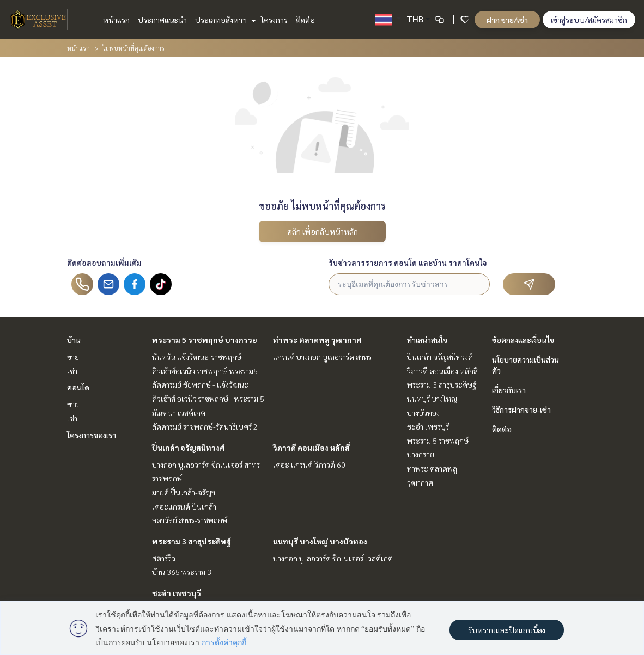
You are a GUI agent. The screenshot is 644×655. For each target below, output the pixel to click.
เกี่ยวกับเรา (509, 390)
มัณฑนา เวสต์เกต (179, 413)
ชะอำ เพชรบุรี (177, 593)
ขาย (73, 357)
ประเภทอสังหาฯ (224, 20)
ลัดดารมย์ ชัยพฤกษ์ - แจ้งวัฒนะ (200, 384)
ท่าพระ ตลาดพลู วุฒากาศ (317, 340)
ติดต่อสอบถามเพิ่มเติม (104, 262)
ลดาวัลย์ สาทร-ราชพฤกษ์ (190, 520)
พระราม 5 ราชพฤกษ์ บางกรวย (205, 340)
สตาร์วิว (164, 558)
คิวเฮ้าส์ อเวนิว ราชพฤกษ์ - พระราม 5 (208, 399)
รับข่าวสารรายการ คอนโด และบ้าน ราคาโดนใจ (408, 262)
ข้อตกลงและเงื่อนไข (523, 340)
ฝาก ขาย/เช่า (507, 20)
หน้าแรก (116, 20)
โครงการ (274, 20)
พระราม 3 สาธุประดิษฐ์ (192, 541)
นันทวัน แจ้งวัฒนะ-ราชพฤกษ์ (197, 357)
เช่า (72, 371)
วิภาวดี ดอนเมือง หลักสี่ (311, 448)
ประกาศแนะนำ (162, 20)
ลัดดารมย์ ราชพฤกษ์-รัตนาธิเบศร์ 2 (205, 426)
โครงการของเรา (92, 435)
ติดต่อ (305, 20)
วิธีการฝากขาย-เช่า (521, 409)
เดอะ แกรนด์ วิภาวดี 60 (309, 464)
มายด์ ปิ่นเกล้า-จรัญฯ (184, 492)
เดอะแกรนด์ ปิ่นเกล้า (184, 506)
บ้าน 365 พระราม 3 (182, 572)
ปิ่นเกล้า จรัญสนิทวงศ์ (189, 448)
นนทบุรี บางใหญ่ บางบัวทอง (320, 541)
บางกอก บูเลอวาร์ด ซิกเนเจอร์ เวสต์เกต (333, 558)
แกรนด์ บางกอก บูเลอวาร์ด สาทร (322, 357)
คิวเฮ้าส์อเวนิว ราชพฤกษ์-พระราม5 (205, 371)
